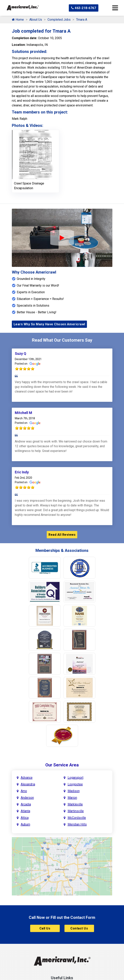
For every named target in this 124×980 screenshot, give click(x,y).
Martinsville (76, 811)
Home (18, 20)
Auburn (25, 824)
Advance (27, 778)
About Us (36, 20)
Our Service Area (62, 765)
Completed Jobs (59, 20)
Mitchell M (23, 413)
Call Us (45, 928)
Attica (25, 818)
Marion (72, 798)
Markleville (75, 804)
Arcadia (26, 804)
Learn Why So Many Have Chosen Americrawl (49, 324)
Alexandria (28, 784)
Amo (24, 791)
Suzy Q (21, 354)
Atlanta (25, 811)
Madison (74, 791)
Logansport (76, 778)
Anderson (27, 798)
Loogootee (75, 784)
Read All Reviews (62, 535)
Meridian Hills (77, 824)
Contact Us (79, 928)
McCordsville (77, 818)
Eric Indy (22, 472)
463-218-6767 (84, 8)
